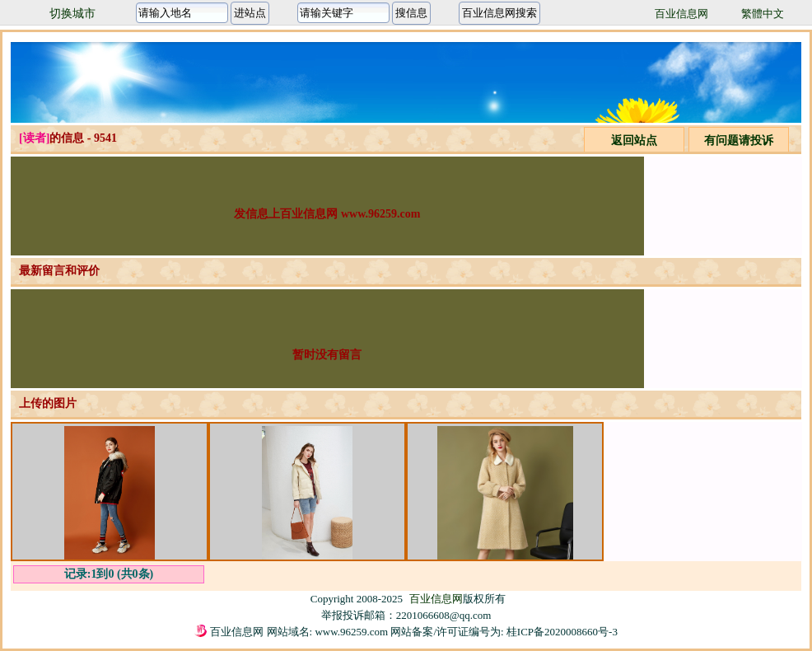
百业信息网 (681, 14)
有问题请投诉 (739, 141)
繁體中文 (763, 14)
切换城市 (72, 14)
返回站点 (634, 141)
